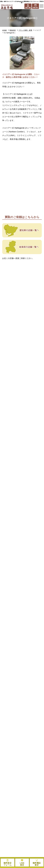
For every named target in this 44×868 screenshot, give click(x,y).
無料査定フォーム (33, 846)
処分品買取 (11, 812)
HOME (5, 30)
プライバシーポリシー (33, 840)
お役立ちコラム (11, 840)
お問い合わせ (11, 846)
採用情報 (33, 828)
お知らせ (33, 834)
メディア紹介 (11, 834)
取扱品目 (13, 30)
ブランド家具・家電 (25, 30)
